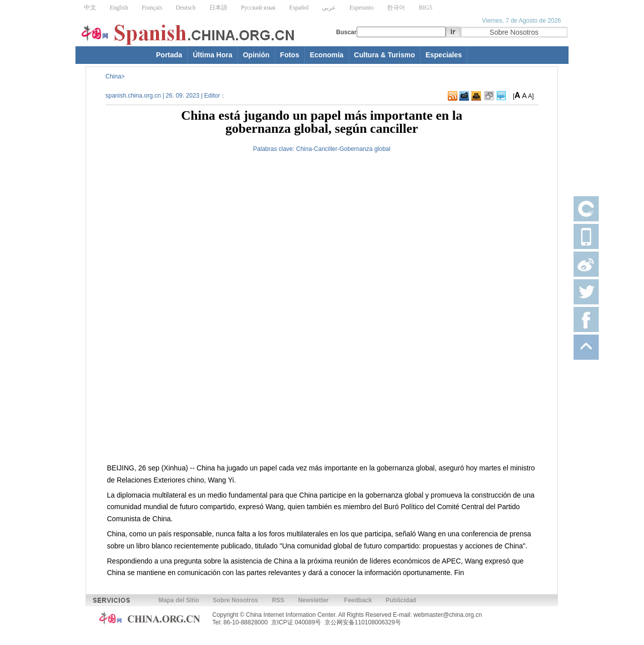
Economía (327, 55)
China (113, 76)
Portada (169, 55)
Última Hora (213, 55)
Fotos (290, 55)
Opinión (256, 55)
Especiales (444, 55)
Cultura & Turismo (385, 55)
